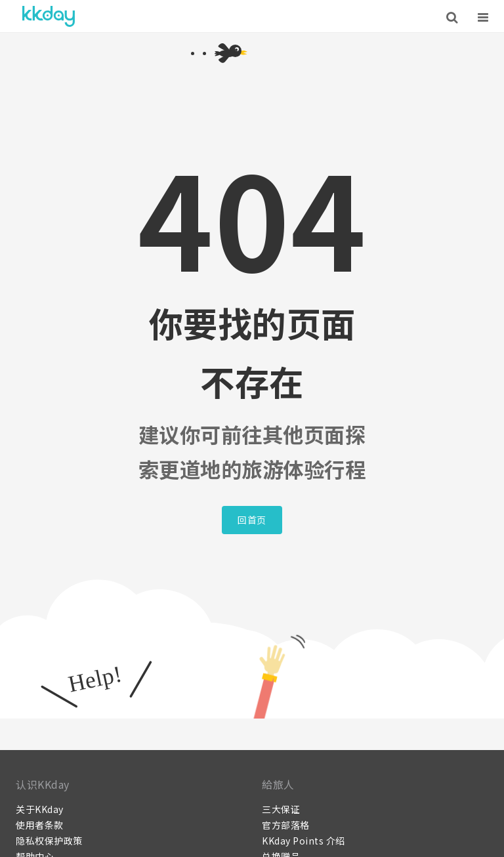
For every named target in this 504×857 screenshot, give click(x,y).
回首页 (252, 520)
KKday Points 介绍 (304, 841)
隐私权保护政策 (49, 841)
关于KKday (40, 809)
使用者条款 (40, 825)
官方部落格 (286, 825)
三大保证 (281, 809)
